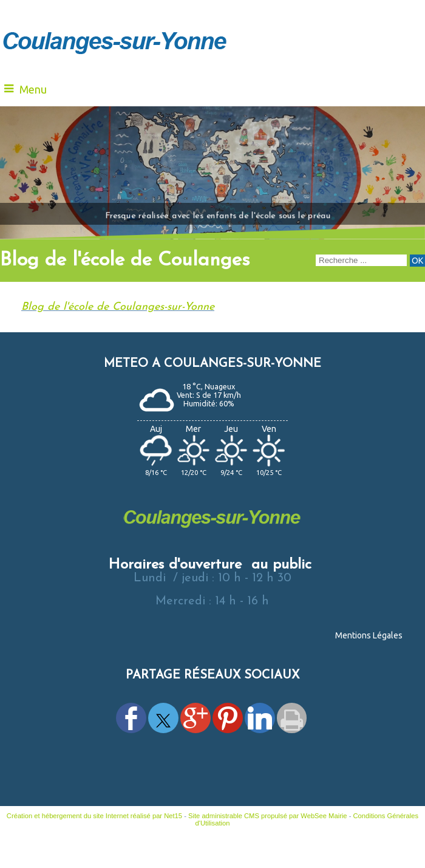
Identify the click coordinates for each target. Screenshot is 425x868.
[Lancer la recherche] (417, 261)
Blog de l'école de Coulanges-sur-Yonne (118, 307)
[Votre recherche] (361, 260)
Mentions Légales (369, 635)
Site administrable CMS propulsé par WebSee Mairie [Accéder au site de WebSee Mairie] (268, 816)
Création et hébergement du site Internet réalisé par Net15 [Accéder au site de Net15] (94, 816)
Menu (33, 89)
